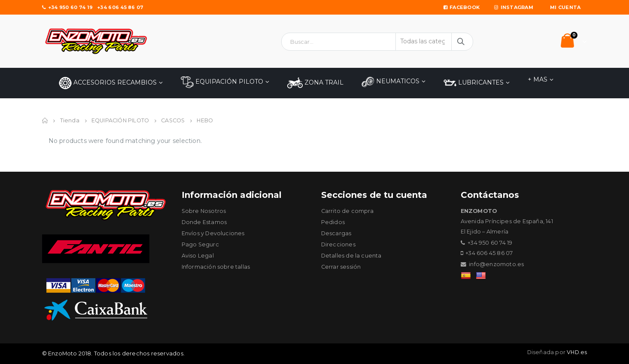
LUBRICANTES (474, 83)
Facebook (462, 7)
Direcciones (338, 244)
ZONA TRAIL (315, 83)
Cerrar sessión (341, 267)
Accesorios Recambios (108, 83)
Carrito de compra (347, 211)
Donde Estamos (204, 222)
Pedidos (333, 222)
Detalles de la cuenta (351, 256)
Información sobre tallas (216, 267)
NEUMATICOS (390, 82)
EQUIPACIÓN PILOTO (222, 82)
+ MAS (538, 79)
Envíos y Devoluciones (213, 233)
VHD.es (577, 352)
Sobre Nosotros (204, 211)
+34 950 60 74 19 (68, 7)
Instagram (514, 7)
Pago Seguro (201, 244)
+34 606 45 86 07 (120, 7)
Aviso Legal (198, 256)
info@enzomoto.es (496, 264)
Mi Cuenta (565, 7)
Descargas (336, 233)
